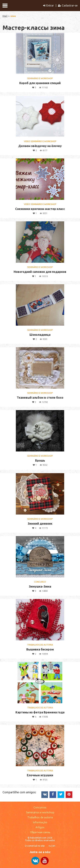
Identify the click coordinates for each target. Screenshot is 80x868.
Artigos (40, 827)
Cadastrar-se (68, 5)
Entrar (48, 5)
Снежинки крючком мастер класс (40, 209)
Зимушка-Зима (40, 586)
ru (50, 846)
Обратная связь (40, 832)
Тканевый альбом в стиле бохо (40, 397)
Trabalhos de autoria (40, 817)
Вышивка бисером (40, 649)
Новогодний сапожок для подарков (40, 272)
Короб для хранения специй (40, 83)
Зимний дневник (40, 523)
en (54, 846)
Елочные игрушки (40, 775)
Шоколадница (40, 335)
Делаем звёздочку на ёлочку (40, 146)
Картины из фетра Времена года (40, 712)
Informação (40, 822)
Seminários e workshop (40, 812)
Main (5, 16)
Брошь (40, 460)
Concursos (40, 807)
